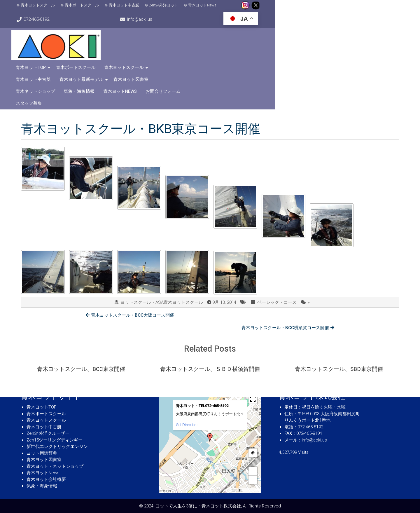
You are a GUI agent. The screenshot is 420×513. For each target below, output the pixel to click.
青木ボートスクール (89, 9)
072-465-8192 (288, 9)
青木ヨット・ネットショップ (55, 466)
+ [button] (253, 471)
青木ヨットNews (210, 9)
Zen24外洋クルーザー (48, 433)
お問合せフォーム (330, 41)
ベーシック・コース (277, 246)
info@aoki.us (335, 9)
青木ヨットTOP (154, 29)
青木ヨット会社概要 (46, 479)
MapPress (233, 490)
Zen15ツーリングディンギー (55, 440)
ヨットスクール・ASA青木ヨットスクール (162, 246)
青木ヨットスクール (45, 9)
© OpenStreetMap (250, 490)
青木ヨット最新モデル (342, 29)
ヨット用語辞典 (42, 453)
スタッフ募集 (369, 41)
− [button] (253, 480)
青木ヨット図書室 (156, 41)
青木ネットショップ (202, 41)
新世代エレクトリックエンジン (57, 446)
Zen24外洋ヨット (171, 9)
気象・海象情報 (246, 41)
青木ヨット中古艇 (131, 9)
